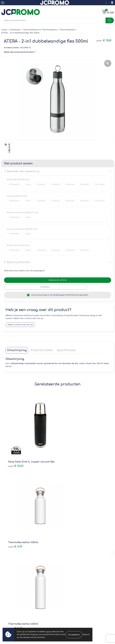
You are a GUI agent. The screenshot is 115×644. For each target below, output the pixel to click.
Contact (5, 577)
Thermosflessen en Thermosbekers (40, 30)
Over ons (63, 538)
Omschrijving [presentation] (17, 350)
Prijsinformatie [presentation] (42, 350)
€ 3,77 (67, 512)
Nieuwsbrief (64, 542)
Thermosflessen (67, 30)
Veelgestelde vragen (69, 545)
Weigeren (86, 635)
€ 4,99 (67, 448)
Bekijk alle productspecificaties (20, 52)
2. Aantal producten (17, 262)
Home (4, 30)
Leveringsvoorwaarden (70, 577)
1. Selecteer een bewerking (22, 171)
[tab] (17, 350)
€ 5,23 (15, 512)
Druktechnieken (66, 549)
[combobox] (53, 20)
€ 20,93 (16, 448)
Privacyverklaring (67, 584)
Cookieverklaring (67, 580)
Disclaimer (64, 587)
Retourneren (7, 584)
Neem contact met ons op (20, 325)
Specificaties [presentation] (66, 350)
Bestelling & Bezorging (12, 580)
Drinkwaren (15, 30)
